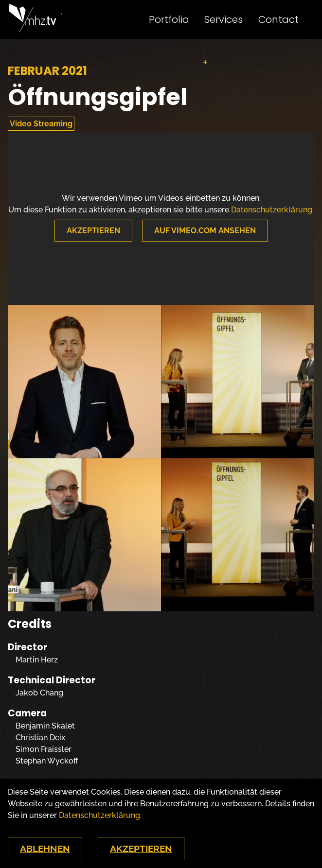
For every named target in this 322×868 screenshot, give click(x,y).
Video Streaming (41, 124)
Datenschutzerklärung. (272, 210)
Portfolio (169, 19)
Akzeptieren (93, 231)
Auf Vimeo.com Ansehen (205, 231)
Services (224, 19)
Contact (278, 19)
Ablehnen (45, 849)
